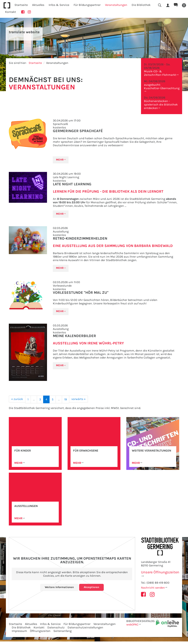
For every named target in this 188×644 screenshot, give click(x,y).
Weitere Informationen (59, 590)
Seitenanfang (63, 633)
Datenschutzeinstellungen (85, 630)
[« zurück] (17, 401)
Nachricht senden (153, 590)
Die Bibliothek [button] (141, 5)
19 (66, 402)
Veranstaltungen (105, 626)
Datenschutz (56, 630)
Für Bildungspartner (77, 626)
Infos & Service (50, 626)
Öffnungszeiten (40, 633)
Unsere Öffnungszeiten (160, 575)
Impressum (19, 633)
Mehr (60, 160)
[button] (184, 5)
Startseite (21, 5)
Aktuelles (31, 626)
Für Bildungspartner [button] (87, 5)
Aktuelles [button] (38, 5)
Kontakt (11, 12)
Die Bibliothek (21, 630)
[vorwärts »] (78, 401)
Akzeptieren (92, 590)
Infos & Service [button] (59, 5)
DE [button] (176, 4)
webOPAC (132, 627)
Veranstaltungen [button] (116, 5)
